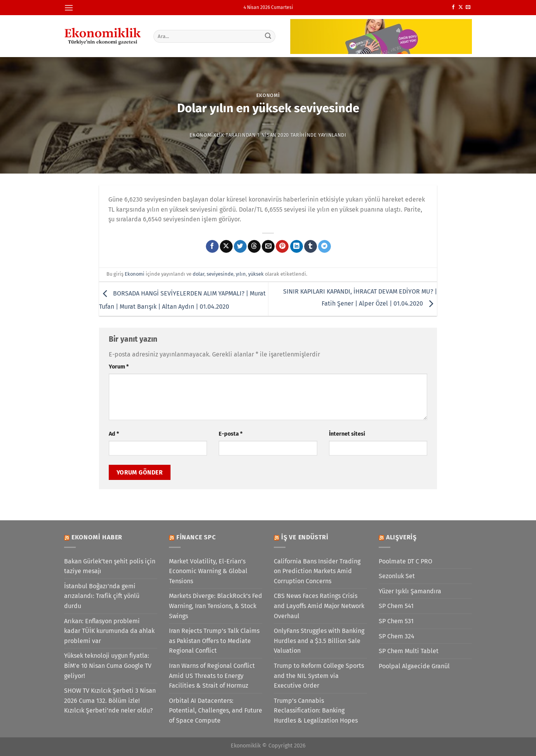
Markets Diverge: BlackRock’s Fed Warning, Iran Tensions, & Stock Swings (216, 606)
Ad (114, 434)
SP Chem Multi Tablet (409, 651)
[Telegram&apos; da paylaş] (325, 247)
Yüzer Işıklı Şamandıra (410, 591)
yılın (241, 274)
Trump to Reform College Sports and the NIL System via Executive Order (319, 676)
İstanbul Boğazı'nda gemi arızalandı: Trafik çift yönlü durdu (102, 596)
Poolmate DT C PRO (405, 561)
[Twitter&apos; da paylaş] (240, 247)
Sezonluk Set (397, 576)
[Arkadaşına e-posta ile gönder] (268, 247)
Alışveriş (401, 537)
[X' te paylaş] (226, 247)
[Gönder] (268, 36)
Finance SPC (196, 537)
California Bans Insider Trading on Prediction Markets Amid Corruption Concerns (317, 571)
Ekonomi (268, 95)
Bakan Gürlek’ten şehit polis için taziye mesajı (110, 566)
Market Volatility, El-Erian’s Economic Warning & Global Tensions (208, 571)
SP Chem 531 (396, 621)
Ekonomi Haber (97, 537)
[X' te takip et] (461, 7)
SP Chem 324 (397, 636)
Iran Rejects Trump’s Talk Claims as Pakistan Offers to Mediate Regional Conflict (214, 641)
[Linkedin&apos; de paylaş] (297, 247)
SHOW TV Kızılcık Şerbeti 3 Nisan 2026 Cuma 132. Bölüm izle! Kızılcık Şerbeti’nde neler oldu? (110, 700)
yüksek (256, 274)
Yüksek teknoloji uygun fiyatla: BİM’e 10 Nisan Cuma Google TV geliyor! (108, 666)
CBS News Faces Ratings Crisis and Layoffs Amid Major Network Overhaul (319, 606)
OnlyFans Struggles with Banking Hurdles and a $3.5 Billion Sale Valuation (319, 641)
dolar (198, 274)
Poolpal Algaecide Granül (414, 666)
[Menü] (69, 8)
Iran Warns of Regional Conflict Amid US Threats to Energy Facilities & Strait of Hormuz (212, 676)
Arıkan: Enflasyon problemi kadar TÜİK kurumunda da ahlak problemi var (109, 631)
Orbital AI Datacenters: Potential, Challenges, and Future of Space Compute (216, 711)
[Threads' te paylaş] (254, 247)
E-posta (231, 434)
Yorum (119, 367)
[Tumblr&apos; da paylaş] (311, 247)
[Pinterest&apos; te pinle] (282, 247)
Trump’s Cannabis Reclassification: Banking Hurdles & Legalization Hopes (316, 711)
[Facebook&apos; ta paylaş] (212, 247)
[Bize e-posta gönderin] (468, 7)
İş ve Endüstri (305, 537)
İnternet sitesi (347, 434)
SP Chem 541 (396, 606)
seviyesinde (220, 274)
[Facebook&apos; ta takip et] (453, 7)
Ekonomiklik (207, 135)
